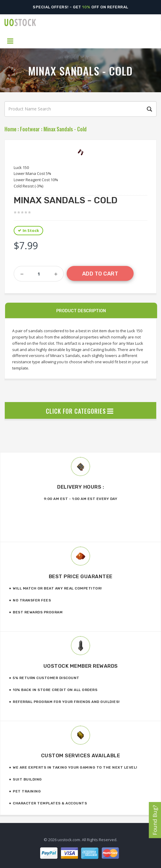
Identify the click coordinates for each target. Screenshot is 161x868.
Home (10, 129)
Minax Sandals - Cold (65, 129)
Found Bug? (155, 820)
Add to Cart (100, 274)
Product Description (81, 311)
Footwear (30, 129)
